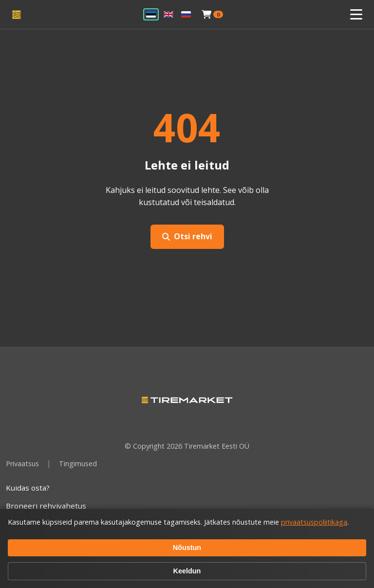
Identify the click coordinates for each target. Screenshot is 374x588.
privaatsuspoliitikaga (314, 522)
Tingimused (78, 464)
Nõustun (187, 548)
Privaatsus (22, 464)
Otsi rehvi (187, 236)
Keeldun (187, 571)
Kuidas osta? (28, 488)
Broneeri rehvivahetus (46, 506)
